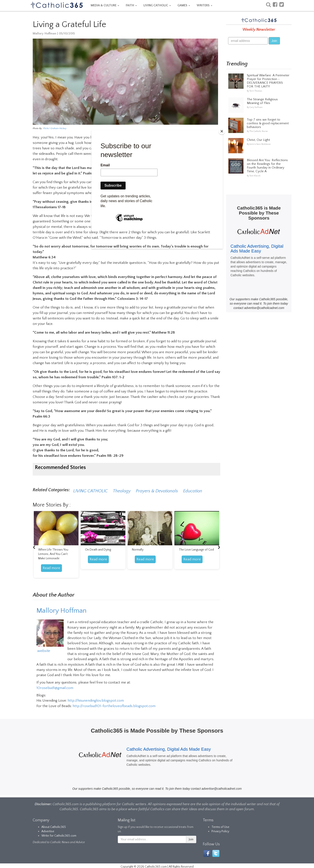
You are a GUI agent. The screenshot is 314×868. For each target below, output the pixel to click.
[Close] (222, 131)
